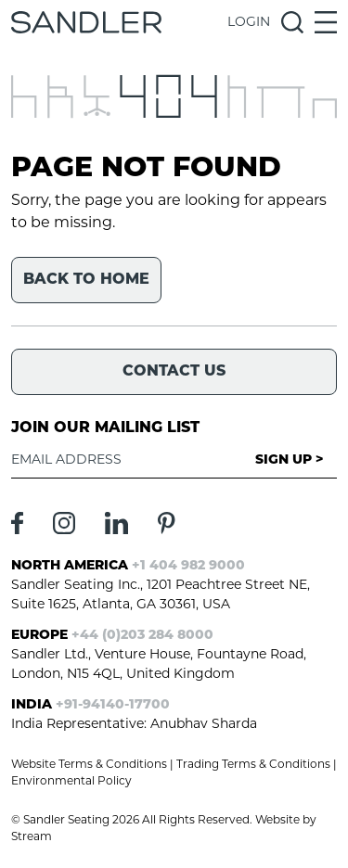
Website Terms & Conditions (89, 765)
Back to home (86, 280)
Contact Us (174, 372)
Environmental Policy (71, 782)
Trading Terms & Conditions (253, 765)
